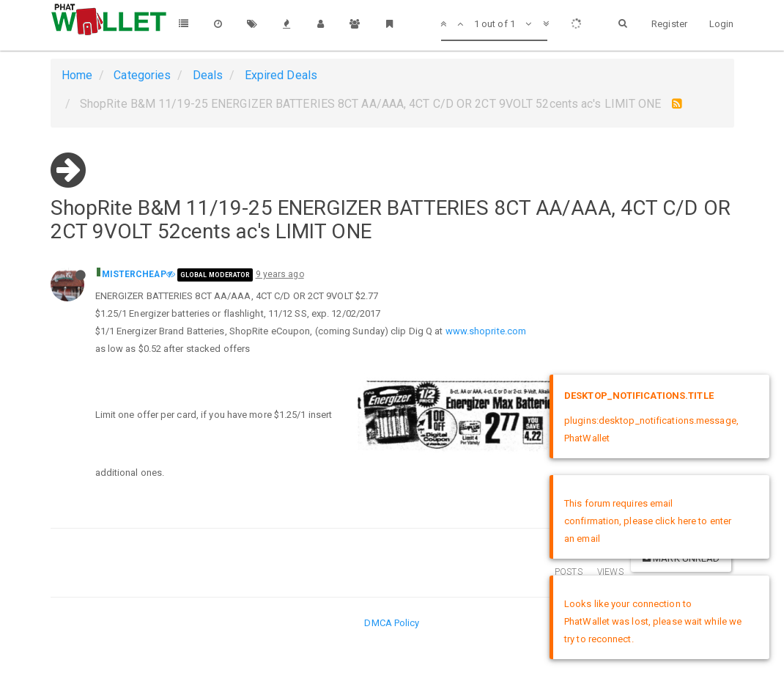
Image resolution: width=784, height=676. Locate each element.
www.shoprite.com (486, 331)
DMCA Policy (392, 623)
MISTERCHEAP (134, 274)
